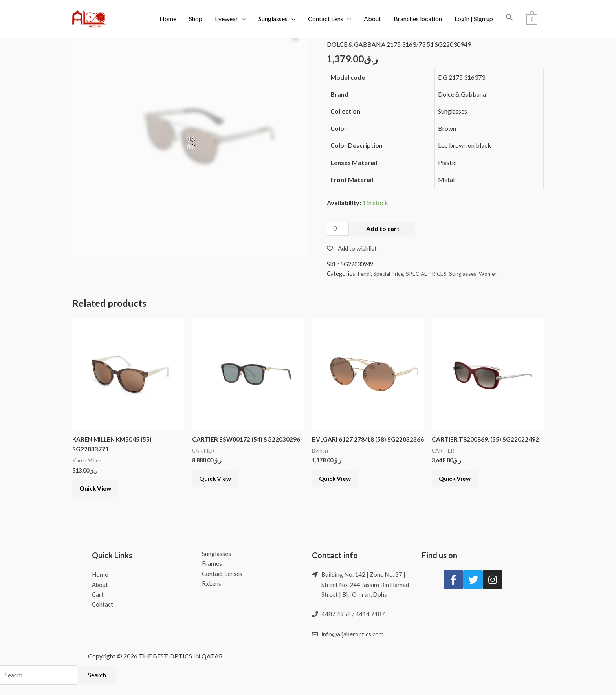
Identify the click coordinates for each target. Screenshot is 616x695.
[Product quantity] (338, 229)
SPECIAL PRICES (430, 274)
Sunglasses (273, 19)
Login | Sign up (474, 19)
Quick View (99, 492)
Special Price (390, 274)
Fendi (365, 274)
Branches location (418, 19)
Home (168, 19)
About (372, 19)
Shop (196, 19)
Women (494, 274)
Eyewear (226, 19)
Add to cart (384, 228)
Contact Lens (326, 19)
